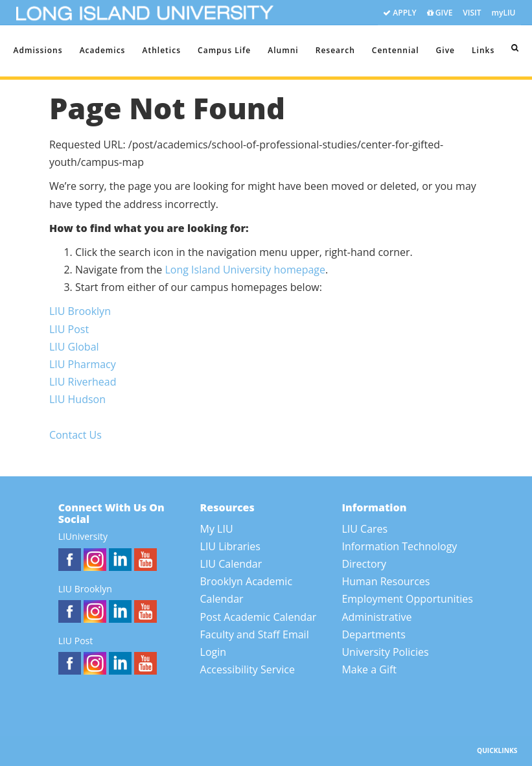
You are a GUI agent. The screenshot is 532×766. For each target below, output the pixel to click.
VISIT (472, 13)
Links (483, 50)
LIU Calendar (231, 564)
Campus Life (224, 50)
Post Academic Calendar (259, 617)
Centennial (396, 50)
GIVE (440, 13)
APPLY (399, 13)
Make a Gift (369, 669)
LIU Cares (364, 529)
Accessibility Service (248, 669)
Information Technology (399, 546)
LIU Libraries (230, 546)
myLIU (504, 13)
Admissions (38, 50)
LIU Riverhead (83, 382)
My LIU (217, 529)
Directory (364, 564)
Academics (103, 50)
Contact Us (75, 435)
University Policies (385, 652)
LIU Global (74, 347)
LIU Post (69, 329)
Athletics (162, 50)
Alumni (283, 50)
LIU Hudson (77, 399)
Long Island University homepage (245, 270)
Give (445, 50)
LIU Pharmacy (83, 364)
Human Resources (386, 581)
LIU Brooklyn (80, 311)
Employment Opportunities (407, 599)
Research (335, 50)
